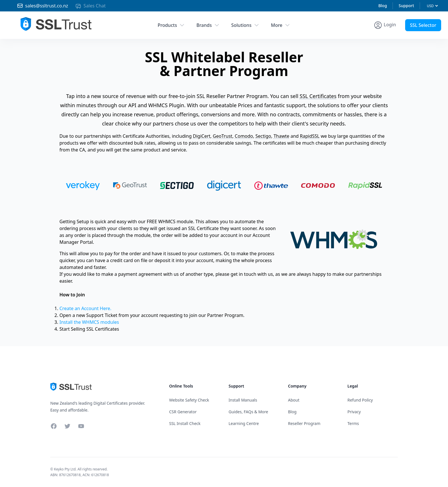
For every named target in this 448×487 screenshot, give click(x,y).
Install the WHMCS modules (89, 322)
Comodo (244, 136)
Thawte (281, 136)
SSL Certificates (318, 96)
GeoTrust (223, 136)
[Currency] (432, 6)
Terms (353, 423)
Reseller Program (304, 423)
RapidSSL (310, 136)
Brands (208, 25)
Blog (383, 6)
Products (171, 25)
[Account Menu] (385, 25)
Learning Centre (244, 423)
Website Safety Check (189, 400)
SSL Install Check (185, 423)
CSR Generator (183, 412)
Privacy (354, 412)
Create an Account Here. (85, 308)
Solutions (245, 25)
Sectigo (263, 136)
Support (406, 6)
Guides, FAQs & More (248, 412)
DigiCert (202, 136)
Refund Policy (360, 400)
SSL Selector (423, 25)
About (294, 400)
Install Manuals (243, 400)
